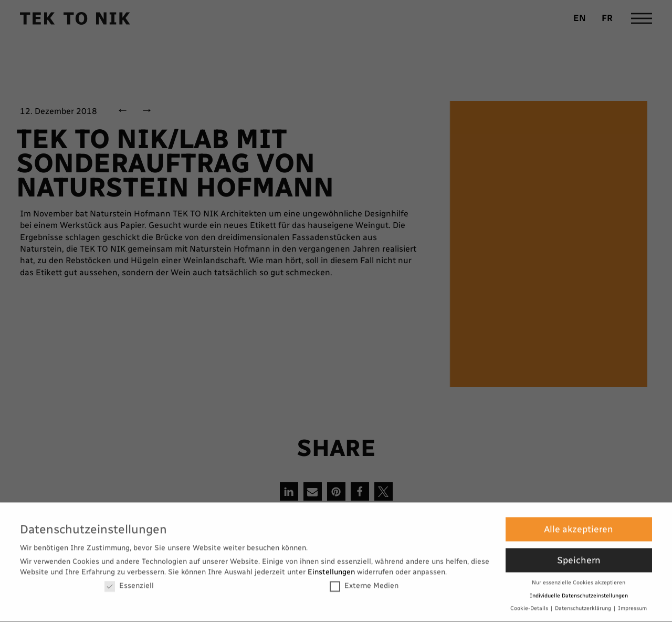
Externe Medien (364, 582)
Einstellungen (331, 569)
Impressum (632, 605)
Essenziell (129, 582)
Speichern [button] (579, 557)
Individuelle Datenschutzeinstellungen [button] (579, 592)
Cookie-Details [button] (530, 605)
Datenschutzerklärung (584, 605)
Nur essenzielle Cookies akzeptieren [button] (579, 580)
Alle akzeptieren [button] (579, 526)
